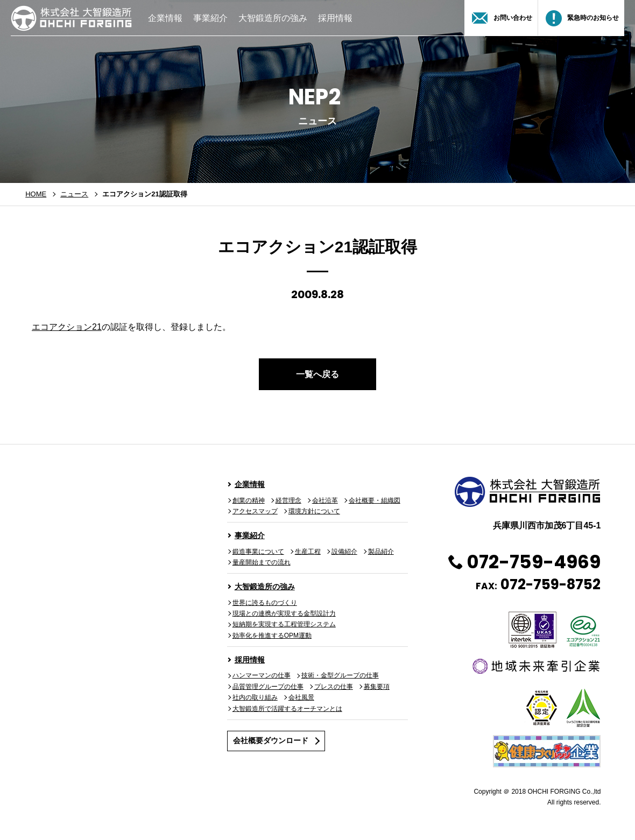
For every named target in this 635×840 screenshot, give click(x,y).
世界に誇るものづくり (265, 603)
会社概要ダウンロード (271, 740)
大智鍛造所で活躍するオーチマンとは (287, 709)
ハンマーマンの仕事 (262, 675)
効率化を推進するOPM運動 (272, 636)
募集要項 (377, 687)
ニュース (74, 194)
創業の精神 (249, 500)
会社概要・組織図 (375, 500)
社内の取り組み (255, 697)
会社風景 (301, 697)
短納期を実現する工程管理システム (284, 624)
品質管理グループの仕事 (268, 687)
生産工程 (308, 552)
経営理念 (288, 500)
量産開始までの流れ (262, 562)
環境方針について (314, 511)
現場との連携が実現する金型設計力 (284, 613)
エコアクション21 (67, 327)
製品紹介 (381, 552)
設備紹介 (344, 552)
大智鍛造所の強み (273, 18)
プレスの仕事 (334, 687)
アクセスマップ (255, 511)
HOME (36, 194)
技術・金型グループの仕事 (340, 675)
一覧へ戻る (317, 374)
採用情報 (335, 18)
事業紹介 (210, 18)
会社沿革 (325, 500)
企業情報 (165, 18)
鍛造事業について (258, 552)
